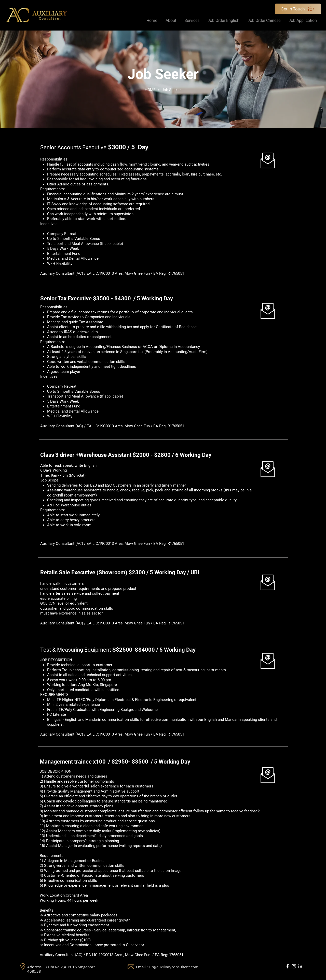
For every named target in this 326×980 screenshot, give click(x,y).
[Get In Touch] (298, 9)
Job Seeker (171, 90)
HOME (150, 90)
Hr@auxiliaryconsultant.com (174, 967)
